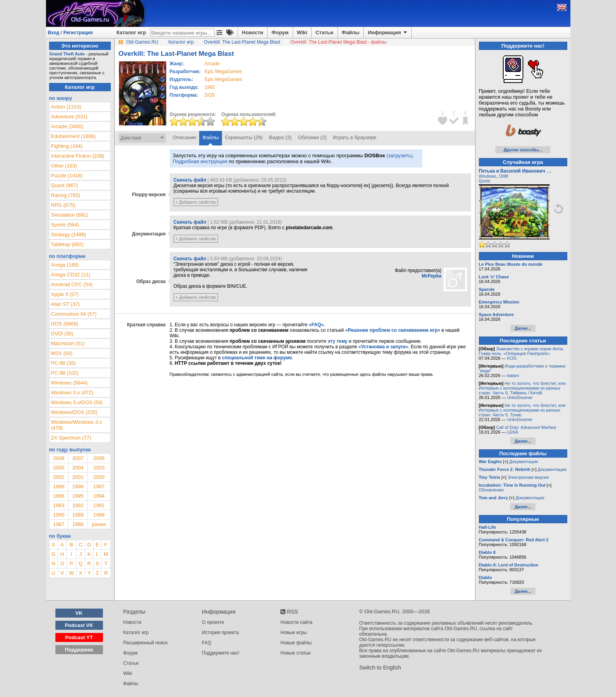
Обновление (491, 490)
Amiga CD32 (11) (71, 275)
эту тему (337, 341)
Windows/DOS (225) (74, 412)
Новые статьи (296, 653)
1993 (59, 505)
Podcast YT (79, 637)
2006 (99, 458)
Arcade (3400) (67, 126)
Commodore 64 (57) (74, 314)
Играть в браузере (355, 137)
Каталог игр (131, 32)
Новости (253, 32)
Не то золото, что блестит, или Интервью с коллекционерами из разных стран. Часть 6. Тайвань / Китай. (522, 388)
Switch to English (380, 668)
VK (79, 613)
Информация (388, 33)
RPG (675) (63, 205)
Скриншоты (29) (244, 137)
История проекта (220, 633)
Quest (485, 181)
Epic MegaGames (223, 72)
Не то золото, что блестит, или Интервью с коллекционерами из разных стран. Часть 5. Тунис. (522, 410)
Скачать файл (190, 180)
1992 (210, 87)
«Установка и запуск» (383, 347)
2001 (78, 477)
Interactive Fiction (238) (78, 156)
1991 (99, 505)
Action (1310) (66, 107)
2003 (99, 468)
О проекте (213, 622)
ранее (99, 524)
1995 (78, 496)
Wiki (302, 32)
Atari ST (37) (65, 304)
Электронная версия (528, 477)
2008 (59, 458)
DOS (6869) (65, 324)
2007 (78, 458)
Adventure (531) (69, 117)
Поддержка (79, 650)
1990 (59, 515)
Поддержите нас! (221, 653)
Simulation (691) (70, 215)
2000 (99, 477)
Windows (488, 176)
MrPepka (431, 276)
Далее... (523, 328)
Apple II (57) (65, 294)
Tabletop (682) (67, 244)
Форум (280, 32)
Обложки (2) (312, 137)
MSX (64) (62, 353)
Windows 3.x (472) (72, 393)
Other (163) (64, 166)
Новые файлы (296, 643)
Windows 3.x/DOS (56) (77, 402)
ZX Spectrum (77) (71, 438)
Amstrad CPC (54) (72, 284)
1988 (99, 515)
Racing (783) (66, 195)
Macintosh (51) (68, 343)
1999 (59, 486)
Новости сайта (296, 622)
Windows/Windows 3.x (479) (77, 425)
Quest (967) (65, 185)
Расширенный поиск (146, 643)
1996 (59, 496)
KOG (512, 358)
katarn (513, 375)
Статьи (324, 32)
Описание (185, 137)
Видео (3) (280, 137)
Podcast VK (79, 625)
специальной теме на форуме (257, 358)
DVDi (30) (62, 334)
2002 (59, 477)
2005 (59, 468)
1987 (59, 524)
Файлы (351, 32)
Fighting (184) (67, 146)
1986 (78, 524)
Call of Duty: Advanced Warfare (526, 427)
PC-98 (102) (65, 373)
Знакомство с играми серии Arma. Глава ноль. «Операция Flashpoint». (522, 351)
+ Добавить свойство (196, 202)
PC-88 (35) (64, 363)
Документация (523, 462)
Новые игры (294, 633)
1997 (99, 486)
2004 (78, 468)
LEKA (513, 432)
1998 (78, 486)
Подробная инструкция (200, 161)
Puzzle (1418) (67, 176)
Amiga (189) (65, 265)
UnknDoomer (520, 397)
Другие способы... (523, 150)
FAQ (207, 643)
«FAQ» (316, 325)
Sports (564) (65, 225)
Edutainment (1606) (73, 136)
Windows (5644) (70, 383)
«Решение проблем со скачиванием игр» (393, 330)
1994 (99, 496)
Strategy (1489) (69, 234)
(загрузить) (400, 155)
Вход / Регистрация (71, 33)
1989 (78, 515)
